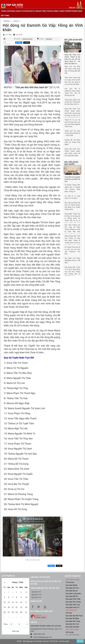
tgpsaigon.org (36, 597)
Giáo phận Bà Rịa (71, 585)
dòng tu (16, 21)
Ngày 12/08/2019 (7, 43)
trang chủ (5, 11)
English (72, 8)
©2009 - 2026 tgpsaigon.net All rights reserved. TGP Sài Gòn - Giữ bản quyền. (43, 641)
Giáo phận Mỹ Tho (72, 596)
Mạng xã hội (36, 601)
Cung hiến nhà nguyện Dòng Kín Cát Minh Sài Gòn (72, 179)
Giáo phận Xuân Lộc (72, 607)
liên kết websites (73, 576)
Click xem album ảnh (33, 560)
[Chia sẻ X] (27, 43)
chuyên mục (28, 11)
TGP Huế (69, 613)
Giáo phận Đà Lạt (72, 591)
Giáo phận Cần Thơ (72, 588)
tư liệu (36, 11)
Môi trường (66, 11)
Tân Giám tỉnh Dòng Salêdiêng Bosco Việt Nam (72, 260)
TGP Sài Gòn (70, 582)
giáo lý (20, 11)
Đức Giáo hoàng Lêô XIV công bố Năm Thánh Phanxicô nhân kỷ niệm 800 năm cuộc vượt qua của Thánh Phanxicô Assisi (72, 232)
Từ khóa (42, 39)
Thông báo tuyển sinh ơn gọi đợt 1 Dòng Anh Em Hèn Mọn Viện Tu (72, 102)
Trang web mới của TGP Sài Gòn (45, 588)
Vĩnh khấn (49, 39)
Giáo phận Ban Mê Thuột (74, 616)
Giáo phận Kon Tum (72, 624)
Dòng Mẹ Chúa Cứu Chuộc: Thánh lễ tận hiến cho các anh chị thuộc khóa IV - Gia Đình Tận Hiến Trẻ (72, 59)
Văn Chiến (9, 35)
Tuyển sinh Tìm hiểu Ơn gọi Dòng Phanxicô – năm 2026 (72, 133)
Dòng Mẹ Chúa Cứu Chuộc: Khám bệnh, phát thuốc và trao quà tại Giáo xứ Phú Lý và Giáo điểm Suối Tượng (72, 113)
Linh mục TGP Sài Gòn (40, 577)
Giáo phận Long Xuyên (73, 594)
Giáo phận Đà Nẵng (72, 618)
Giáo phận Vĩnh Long (73, 605)
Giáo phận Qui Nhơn (72, 627)
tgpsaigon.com (37, 595)
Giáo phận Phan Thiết (73, 599)
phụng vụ (13, 11)
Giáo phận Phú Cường (73, 602)
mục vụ (58, 11)
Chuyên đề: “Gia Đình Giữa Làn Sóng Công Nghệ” (72, 142)
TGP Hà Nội (70, 632)
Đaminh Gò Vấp (27, 39)
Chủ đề (18, 39)
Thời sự (6, 21)
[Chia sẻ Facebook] (19, 43)
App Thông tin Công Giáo (41, 611)
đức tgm (4, 16)
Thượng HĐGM (76, 11)
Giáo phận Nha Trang (73, 621)
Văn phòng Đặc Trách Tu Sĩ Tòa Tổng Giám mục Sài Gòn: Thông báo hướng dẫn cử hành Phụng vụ (72, 272)
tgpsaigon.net (36, 592)
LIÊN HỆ (34, 622)
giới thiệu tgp (44, 11)
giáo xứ (53, 11)
